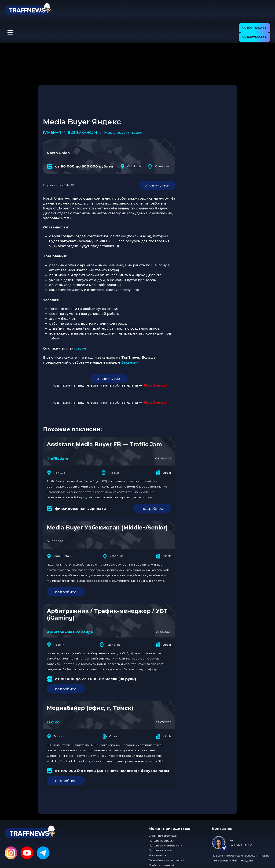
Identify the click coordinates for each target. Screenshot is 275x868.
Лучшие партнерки (161, 841)
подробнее (152, 509)
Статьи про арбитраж (163, 836)
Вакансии (130, 362)
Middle (164, 556)
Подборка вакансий (162, 865)
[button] (10, 33)
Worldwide (131, 166)
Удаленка (158, 166)
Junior (164, 473)
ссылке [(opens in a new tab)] (80, 348)
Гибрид (111, 473)
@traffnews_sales (243, 861)
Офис (110, 737)
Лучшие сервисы (160, 850)
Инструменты (158, 855)
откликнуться (157, 185)
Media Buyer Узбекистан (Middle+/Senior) (107, 528)
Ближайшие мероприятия (166, 860)
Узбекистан (59, 556)
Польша (56, 473)
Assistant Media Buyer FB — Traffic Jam (104, 444)
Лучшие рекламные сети (165, 846)
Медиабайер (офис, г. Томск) (90, 708)
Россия (56, 645)
